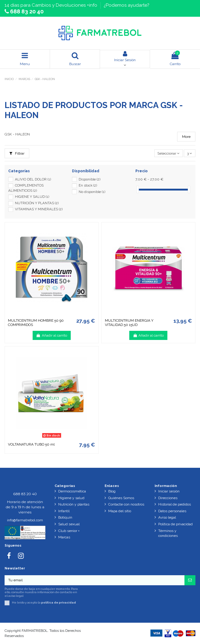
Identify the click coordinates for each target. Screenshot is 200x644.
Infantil (64, 511)
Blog (112, 491)
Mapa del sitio (120, 511)
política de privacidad (59, 602)
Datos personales (172, 511)
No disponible (92, 192)
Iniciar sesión (169, 491)
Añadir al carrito (52, 335)
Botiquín (65, 517)
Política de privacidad (175, 524)
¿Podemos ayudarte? (127, 5)
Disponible (89, 179)
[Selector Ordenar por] (169, 153)
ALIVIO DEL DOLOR (33, 179)
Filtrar (17, 153)
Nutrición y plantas (74, 504)
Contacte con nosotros (126, 504)
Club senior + (69, 531)
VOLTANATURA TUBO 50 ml (31, 444)
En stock (88, 185)
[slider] (137, 189)
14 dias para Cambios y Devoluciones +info (52, 5)
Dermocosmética (72, 491)
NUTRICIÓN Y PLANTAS (37, 203)
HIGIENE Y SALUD (32, 197)
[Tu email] (95, 580)
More (186, 137)
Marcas (64, 537)
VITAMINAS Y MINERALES (39, 209)
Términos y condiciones (168, 533)
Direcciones (168, 498)
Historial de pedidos (175, 504)
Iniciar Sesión (125, 56)
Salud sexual (69, 524)
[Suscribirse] (190, 580)
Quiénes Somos (121, 498)
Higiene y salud (71, 498)
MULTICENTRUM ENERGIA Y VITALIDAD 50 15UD (129, 323)
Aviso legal (167, 517)
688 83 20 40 (26, 11)
